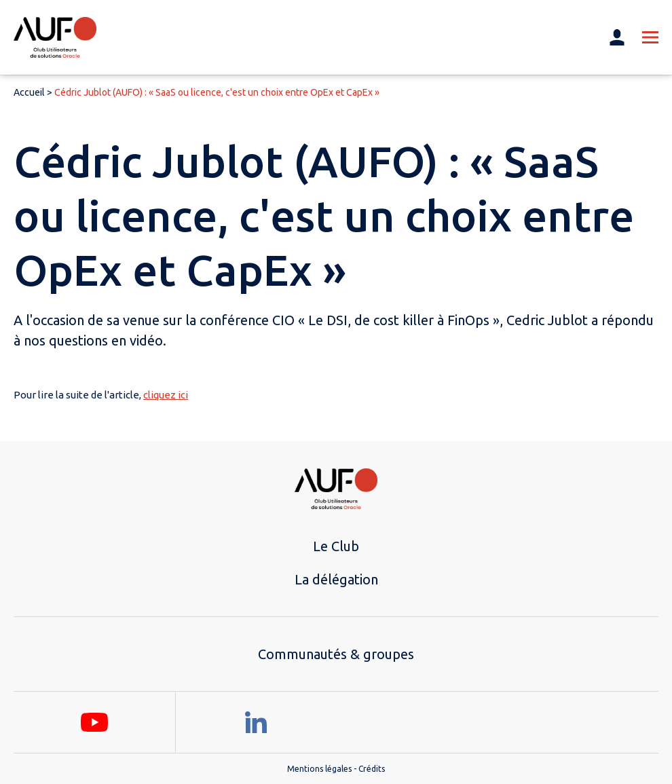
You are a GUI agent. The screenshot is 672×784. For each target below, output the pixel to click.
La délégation (336, 579)
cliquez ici (166, 395)
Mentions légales (319, 769)
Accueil (29, 92)
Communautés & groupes (336, 654)
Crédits (372, 769)
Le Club (336, 546)
